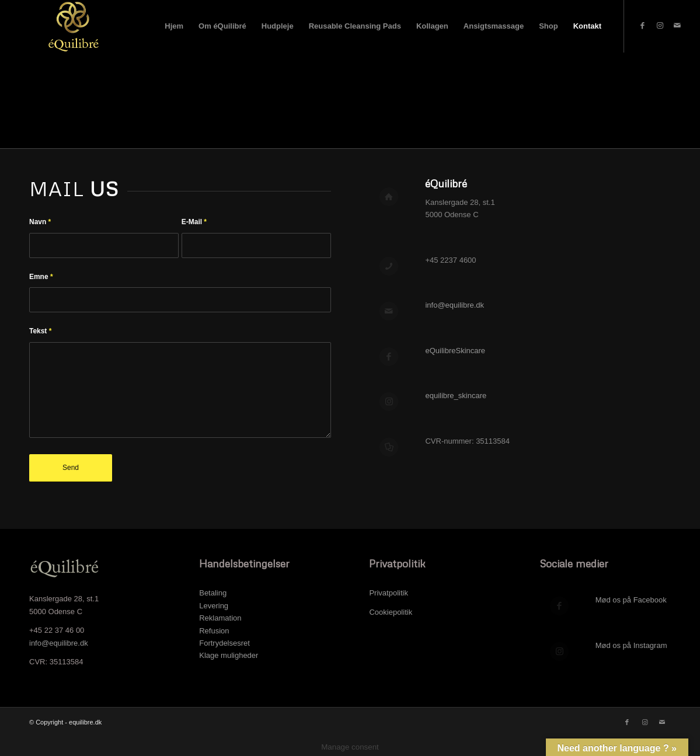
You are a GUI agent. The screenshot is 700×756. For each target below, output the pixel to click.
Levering (214, 606)
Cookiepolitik (391, 612)
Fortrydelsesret (224, 643)
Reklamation (220, 618)
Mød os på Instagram (631, 645)
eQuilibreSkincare (455, 351)
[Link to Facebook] (642, 26)
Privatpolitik (388, 593)
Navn (40, 222)
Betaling (213, 593)
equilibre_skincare (456, 396)
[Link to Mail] (677, 26)
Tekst (40, 331)
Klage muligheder (229, 655)
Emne (41, 277)
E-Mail (194, 222)
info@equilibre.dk (455, 305)
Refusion (214, 631)
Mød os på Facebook (631, 600)
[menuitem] (174, 26)
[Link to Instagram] (660, 26)
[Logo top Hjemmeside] (71, 26)
